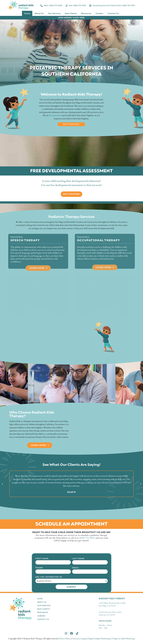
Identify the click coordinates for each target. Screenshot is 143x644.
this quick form (55, 115)
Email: (76, 599)
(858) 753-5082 (87, 538)
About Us (39, 13)
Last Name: (78, 590)
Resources (86, 13)
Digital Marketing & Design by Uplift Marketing (115, 638)
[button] (2, 484)
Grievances (76, 638)
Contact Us (113, 13)
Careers (99, 13)
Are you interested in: (49, 608)
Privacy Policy (65, 638)
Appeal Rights (88, 638)
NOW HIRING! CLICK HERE (71, 18)
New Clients (71, 13)
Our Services (54, 13)
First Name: (42, 590)
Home (27, 13)
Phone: (39, 599)
